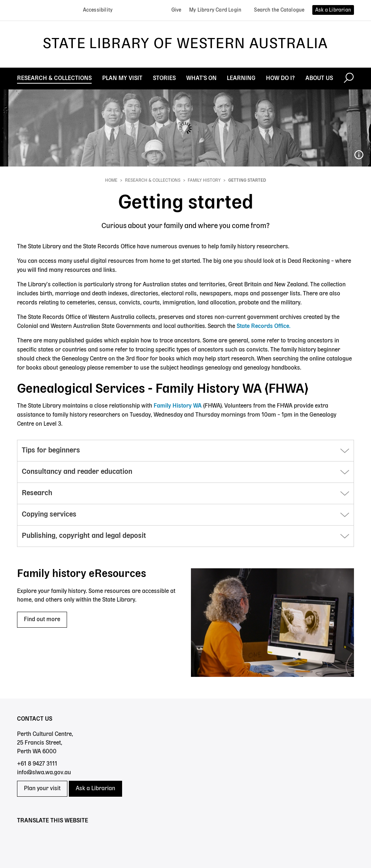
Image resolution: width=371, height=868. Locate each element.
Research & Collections (153, 181)
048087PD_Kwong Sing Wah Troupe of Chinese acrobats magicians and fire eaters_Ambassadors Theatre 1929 (359, 155)
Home (111, 181)
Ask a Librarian (95, 789)
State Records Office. (264, 326)
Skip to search (0, 0)
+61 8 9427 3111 (37, 764)
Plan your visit (42, 789)
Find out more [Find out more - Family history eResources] (42, 620)
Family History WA (178, 406)
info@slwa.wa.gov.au (44, 773)
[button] (185, 451)
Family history (204, 181)
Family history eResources (82, 574)
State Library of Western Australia (185, 44)
